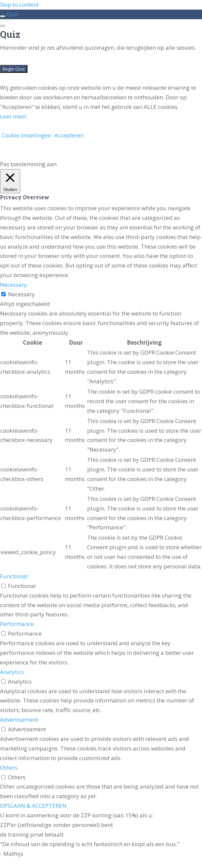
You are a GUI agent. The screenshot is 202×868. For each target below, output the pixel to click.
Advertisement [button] (19, 720)
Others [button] (9, 768)
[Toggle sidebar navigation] (3, 16)
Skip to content (19, 4)
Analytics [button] (12, 672)
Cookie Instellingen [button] (26, 135)
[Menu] (3, 26)
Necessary (21, 294)
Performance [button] (17, 624)
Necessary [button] (13, 285)
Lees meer (13, 116)
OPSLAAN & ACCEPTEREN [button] (33, 806)
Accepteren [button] (69, 135)
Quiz (13, 14)
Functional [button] (14, 576)
